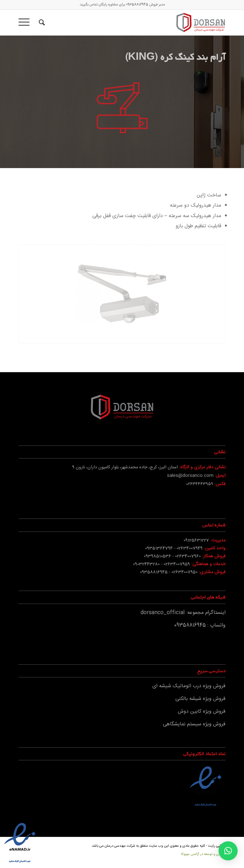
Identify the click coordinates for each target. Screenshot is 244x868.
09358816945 (137, 5)
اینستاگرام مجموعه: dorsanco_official (183, 613)
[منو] (26, 23)
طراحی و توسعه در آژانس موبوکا (203, 854)
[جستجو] (41, 23)
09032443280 (146, 564)
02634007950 (185, 572)
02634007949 (190, 548)
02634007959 (177, 564)
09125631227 (196, 540)
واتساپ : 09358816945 (200, 625)
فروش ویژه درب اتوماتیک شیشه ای (189, 686)
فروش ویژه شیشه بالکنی (200, 699)
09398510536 (157, 556)
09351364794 (159, 548)
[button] (228, 851)
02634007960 (188, 556)
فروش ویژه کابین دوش (202, 712)
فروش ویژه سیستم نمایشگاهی (194, 724)
